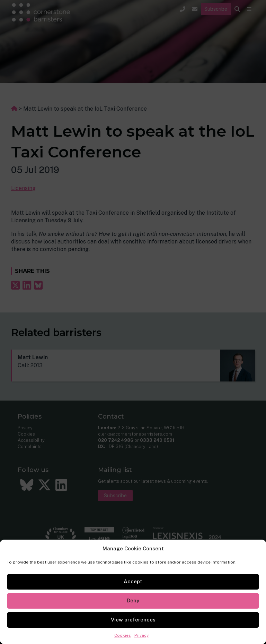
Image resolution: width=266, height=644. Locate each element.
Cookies (123, 635)
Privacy (141, 635)
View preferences (133, 620)
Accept (133, 581)
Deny (133, 600)
